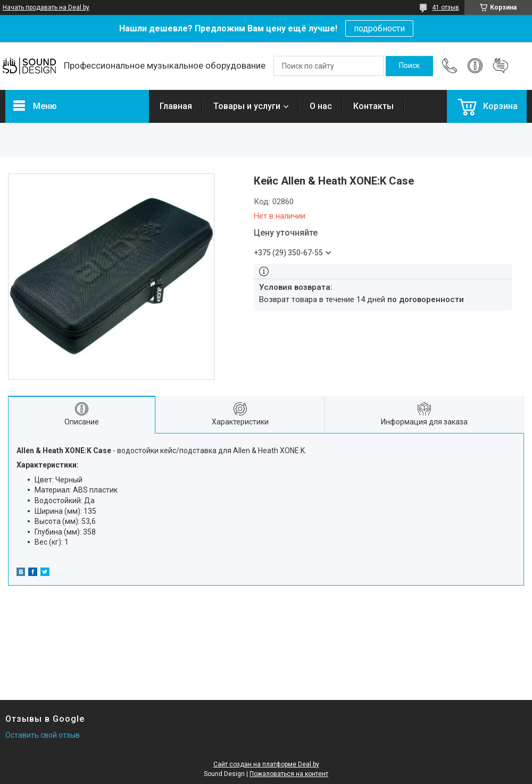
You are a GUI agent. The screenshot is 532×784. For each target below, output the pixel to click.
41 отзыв (446, 7)
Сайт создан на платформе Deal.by (266, 764)
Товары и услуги (247, 106)
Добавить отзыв (501, 66)
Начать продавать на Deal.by (46, 7)
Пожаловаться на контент (289, 774)
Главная (176, 106)
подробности (379, 28)
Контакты (373, 106)
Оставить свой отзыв (43, 735)
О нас (321, 106)
